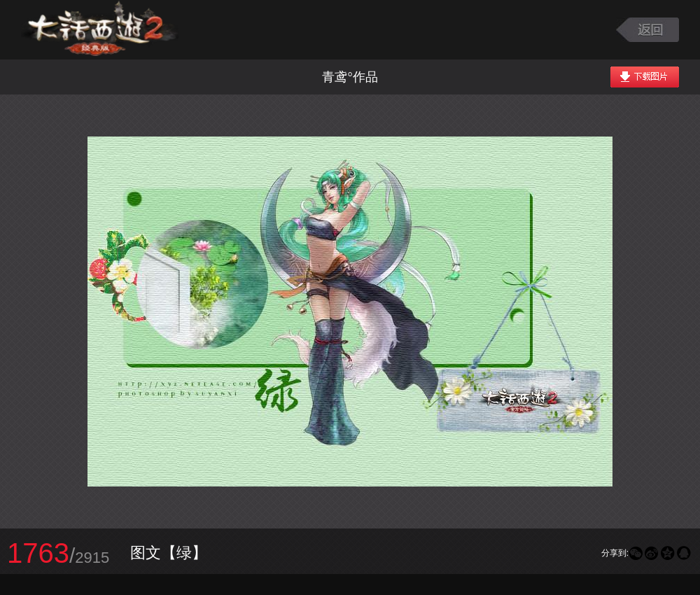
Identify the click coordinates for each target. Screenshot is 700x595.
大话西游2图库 (100, 30)
